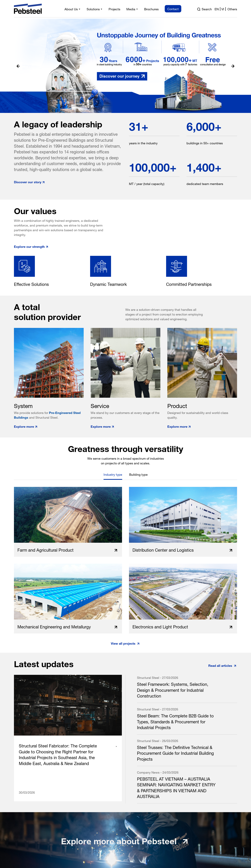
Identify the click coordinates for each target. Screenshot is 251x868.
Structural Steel (148, 677)
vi (223, 9)
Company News (148, 772)
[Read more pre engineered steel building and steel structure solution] (125, 66)
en (217, 9)
